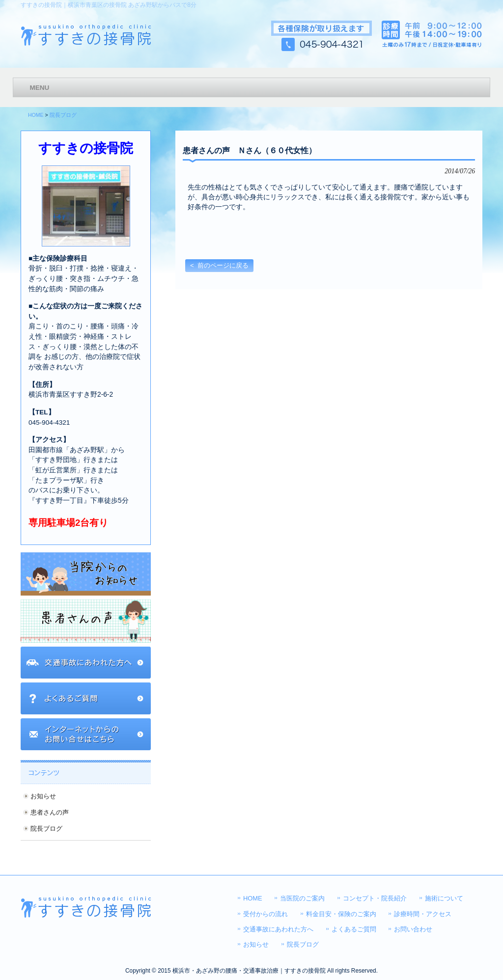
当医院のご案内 (302, 898)
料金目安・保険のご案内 (341, 914)
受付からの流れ (265, 914)
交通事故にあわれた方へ (278, 929)
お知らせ (43, 796)
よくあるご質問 (354, 929)
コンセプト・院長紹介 (375, 898)
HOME (36, 115)
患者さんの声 (50, 812)
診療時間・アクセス (423, 914)
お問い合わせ (413, 929)
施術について (444, 898)
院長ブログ (63, 115)
